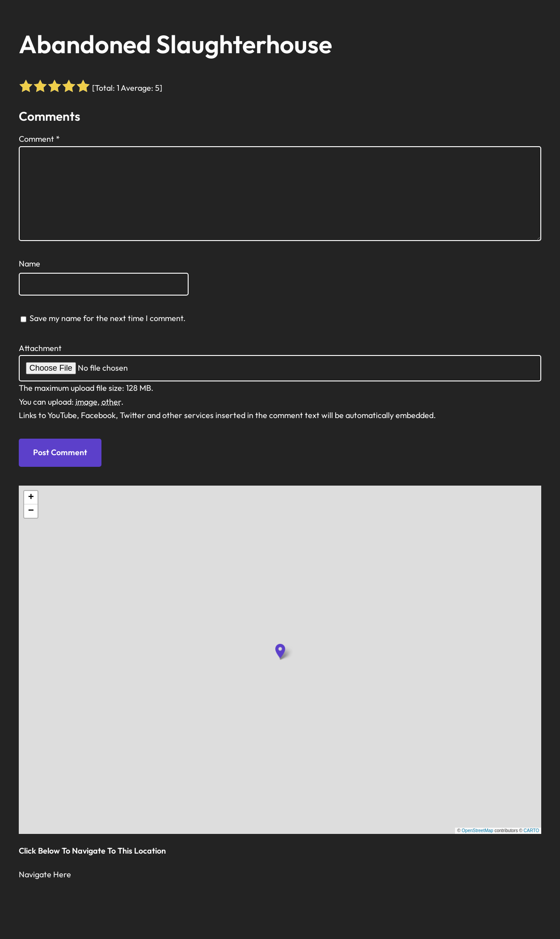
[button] (280, 651)
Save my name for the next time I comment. (107, 318)
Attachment (40, 348)
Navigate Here (45, 874)
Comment (39, 139)
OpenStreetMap (478, 831)
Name (29, 264)
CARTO (532, 831)
